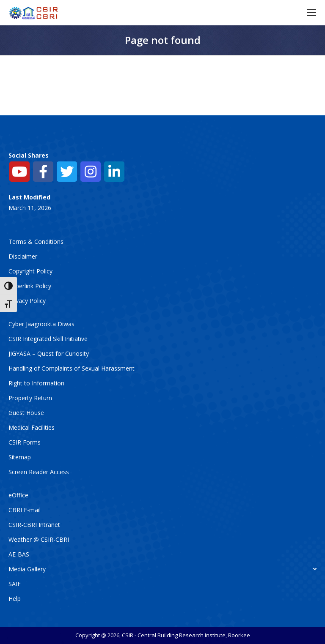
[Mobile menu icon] (311, 13)
